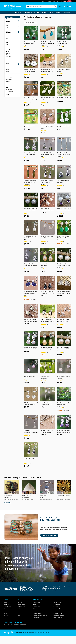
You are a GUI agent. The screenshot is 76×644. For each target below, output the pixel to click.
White (8, 45)
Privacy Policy (21, 611)
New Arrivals (67, 12)
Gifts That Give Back (57, 602)
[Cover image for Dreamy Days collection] (47, 487)
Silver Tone (9, 57)
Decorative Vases (57, 607)
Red (7, 52)
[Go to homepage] (13, 7)
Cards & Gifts (28, 12)
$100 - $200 (9, 93)
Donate (6, 613)
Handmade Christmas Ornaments (40, 615)
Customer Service (21, 607)
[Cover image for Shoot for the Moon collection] (29, 487)
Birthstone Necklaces (58, 613)
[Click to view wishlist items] (62, 7)
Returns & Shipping (22, 605)
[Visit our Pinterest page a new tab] (21, 622)
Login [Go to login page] (54, 1)
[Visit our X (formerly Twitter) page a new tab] (18, 622)
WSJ (60, 497)
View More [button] (9, 59)
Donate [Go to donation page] (69, 1)
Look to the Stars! (10, 497)
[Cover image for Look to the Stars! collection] (12, 487)
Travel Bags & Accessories (39, 611)
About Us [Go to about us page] (44, 1)
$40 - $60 (9, 90)
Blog (5, 611)
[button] (36, 27)
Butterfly (8, 71)
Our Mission (7, 602)
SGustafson (26, 497)
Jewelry (44, 12)
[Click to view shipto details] (63, 1)
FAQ (19, 613)
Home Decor (58, 12)
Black (8, 53)
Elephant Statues (57, 611)
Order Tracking (21, 602)
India (7, 83)
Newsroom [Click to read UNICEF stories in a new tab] (7, 609)
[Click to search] (55, 7)
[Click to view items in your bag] (69, 7)
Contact (19, 609)
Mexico (8, 81)
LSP (42, 497)
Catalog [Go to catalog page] (49, 1)
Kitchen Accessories (37, 613)
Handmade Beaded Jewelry (59, 615)
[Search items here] (40, 7)
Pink (7, 55)
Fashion (51, 12)
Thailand (9, 80)
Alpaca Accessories (37, 602)
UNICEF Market (7, 605)
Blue (7, 48)
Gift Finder (37, 12)
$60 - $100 (9, 91)
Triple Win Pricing (8, 607)
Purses (35, 605)
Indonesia (9, 78)
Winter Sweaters (57, 605)
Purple (8, 50)
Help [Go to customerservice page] (58, 1)
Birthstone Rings (37, 609)
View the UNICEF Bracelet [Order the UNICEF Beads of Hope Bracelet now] (49, 535)
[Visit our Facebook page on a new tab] (15, 622)
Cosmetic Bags (36, 618)
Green (8, 46)
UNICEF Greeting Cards (58, 618)
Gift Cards (20, 615)
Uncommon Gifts (57, 609)
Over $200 (9, 95)
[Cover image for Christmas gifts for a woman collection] (64, 487)
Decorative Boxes (37, 607)
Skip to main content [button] (38, 0)
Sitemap (6, 615)
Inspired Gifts (19, 12)
